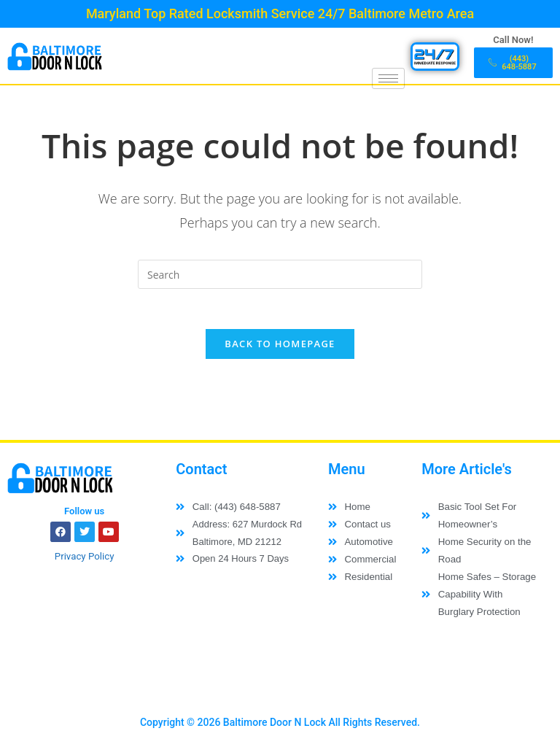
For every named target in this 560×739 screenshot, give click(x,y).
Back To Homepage (280, 348)
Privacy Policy (85, 561)
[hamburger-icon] (388, 78)
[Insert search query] (280, 274)
